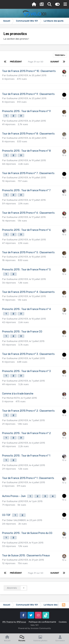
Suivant (55, 62)
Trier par (60, 55)
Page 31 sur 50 (36, 62)
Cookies (63, 622)
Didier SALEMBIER (16, 520)
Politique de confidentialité (42, 622)
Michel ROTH (13, 398)
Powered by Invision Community (35, 628)
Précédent (16, 62)
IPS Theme (8, 622)
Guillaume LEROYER (17, 75)
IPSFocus (21, 622)
